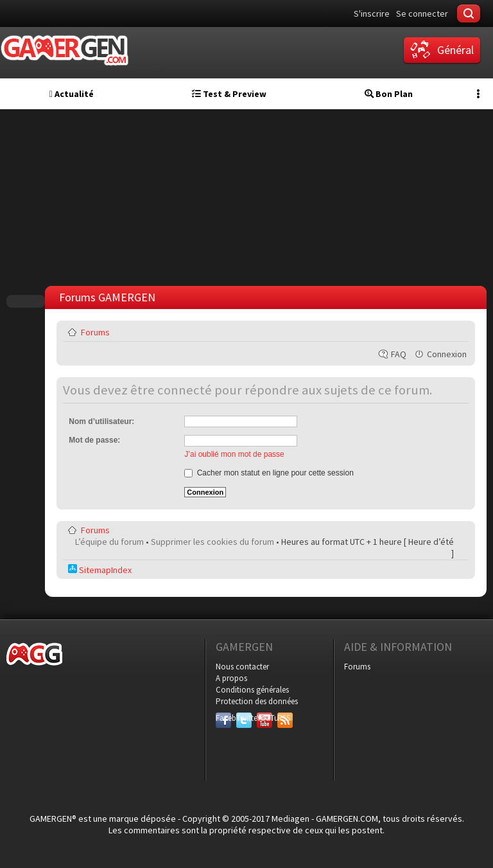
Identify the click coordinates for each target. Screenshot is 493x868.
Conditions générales (252, 690)
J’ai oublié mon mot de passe (234, 454)
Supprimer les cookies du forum (212, 542)
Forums (95, 332)
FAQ (399, 354)
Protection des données (257, 701)
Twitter (244, 718)
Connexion (447, 354)
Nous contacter (242, 667)
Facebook (223, 718)
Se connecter (422, 13)
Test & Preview (229, 94)
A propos (231, 678)
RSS (284, 718)
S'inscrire (372, 13)
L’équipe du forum (109, 542)
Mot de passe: (94, 440)
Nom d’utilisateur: (101, 421)
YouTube (264, 718)
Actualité (72, 94)
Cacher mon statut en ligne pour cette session (269, 473)
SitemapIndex (100, 570)
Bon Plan (389, 94)
